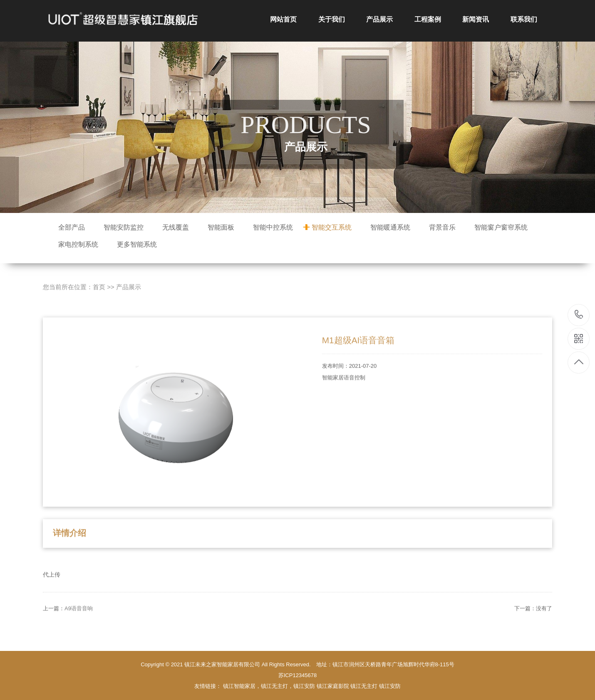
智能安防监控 (124, 227)
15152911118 (579, 315)
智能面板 (221, 227)
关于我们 (332, 19)
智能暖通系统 (390, 227)
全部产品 (72, 227)
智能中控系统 (273, 227)
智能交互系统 (332, 227)
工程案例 (428, 19)
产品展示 (379, 19)
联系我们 (524, 19)
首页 (99, 304)
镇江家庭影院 (333, 686)
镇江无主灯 (364, 686)
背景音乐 (442, 227)
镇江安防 (390, 686)
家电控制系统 (78, 244)
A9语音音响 (79, 625)
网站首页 (283, 19)
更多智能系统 (137, 244)
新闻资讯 (476, 19)
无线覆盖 (176, 227)
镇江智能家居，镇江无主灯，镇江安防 (269, 686)
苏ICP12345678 (298, 675)
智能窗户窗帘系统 (501, 227)
